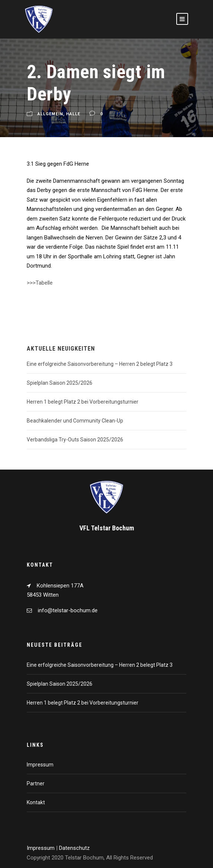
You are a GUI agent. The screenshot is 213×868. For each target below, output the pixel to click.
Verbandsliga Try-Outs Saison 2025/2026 (75, 440)
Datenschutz (74, 848)
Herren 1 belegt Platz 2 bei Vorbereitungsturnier (83, 402)
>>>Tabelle (40, 283)
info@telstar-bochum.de (68, 610)
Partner (36, 783)
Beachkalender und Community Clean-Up (75, 421)
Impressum (40, 765)
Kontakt (36, 802)
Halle (73, 114)
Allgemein (50, 114)
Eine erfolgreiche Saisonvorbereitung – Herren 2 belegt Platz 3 (100, 364)
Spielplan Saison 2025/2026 (60, 383)
